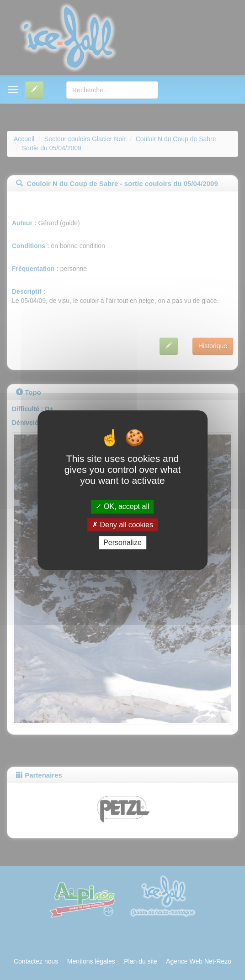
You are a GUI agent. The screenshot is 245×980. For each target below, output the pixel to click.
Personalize (122, 543)
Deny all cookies (122, 525)
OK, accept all (122, 507)
